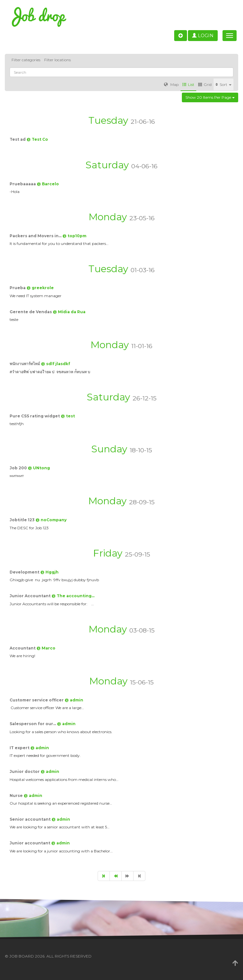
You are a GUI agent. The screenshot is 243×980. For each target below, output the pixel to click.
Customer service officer (37, 700)
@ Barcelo (48, 184)
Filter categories (26, 60)
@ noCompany (51, 520)
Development (25, 572)
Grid (205, 84)
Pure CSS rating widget (35, 416)
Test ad (18, 139)
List (188, 84)
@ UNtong (39, 468)
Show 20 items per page (210, 97)
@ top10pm (74, 236)
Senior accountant (31, 819)
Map (171, 84)
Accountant (23, 648)
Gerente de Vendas (31, 312)
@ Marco (46, 648)
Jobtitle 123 (23, 520)
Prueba (18, 288)
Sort (223, 84)
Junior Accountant (31, 596)
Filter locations (57, 60)
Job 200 (19, 468)
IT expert (20, 748)
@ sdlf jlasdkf (56, 364)
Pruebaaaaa (23, 184)
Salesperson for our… (33, 724)
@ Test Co (37, 139)
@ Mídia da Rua (69, 312)
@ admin (74, 700)
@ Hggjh (49, 572)
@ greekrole (40, 288)
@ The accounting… (73, 596)
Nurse (17, 796)
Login (203, 36)
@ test (68, 416)
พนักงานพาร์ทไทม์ (25, 364)
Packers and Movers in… (36, 236)
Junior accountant (30, 843)
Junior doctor (25, 771)
